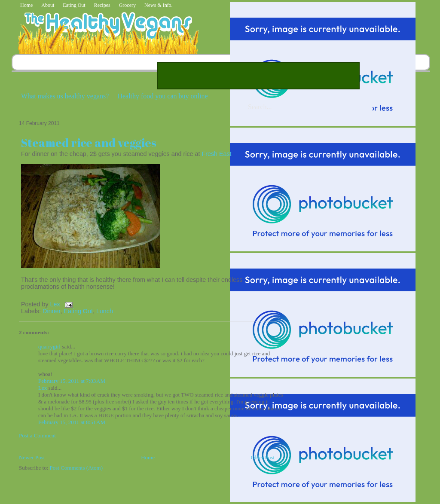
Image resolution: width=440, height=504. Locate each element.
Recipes (102, 5)
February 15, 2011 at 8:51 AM (72, 422)
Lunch (105, 311)
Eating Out (74, 5)
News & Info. (159, 5)
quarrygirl (49, 347)
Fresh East (216, 154)
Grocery (127, 5)
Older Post (263, 457)
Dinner (51, 311)
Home (26, 5)
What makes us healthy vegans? (65, 96)
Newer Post (32, 457)
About (48, 5)
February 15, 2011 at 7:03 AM (72, 381)
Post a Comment (37, 435)
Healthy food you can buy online (162, 96)
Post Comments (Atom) (76, 468)
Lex (56, 304)
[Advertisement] (258, 76)
